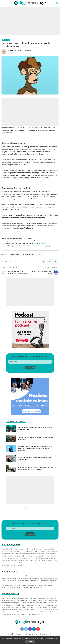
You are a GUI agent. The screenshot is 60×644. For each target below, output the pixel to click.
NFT (40, 255)
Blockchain (15, 255)
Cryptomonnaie (29, 255)
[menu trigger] (4, 3)
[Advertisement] (30, 21)
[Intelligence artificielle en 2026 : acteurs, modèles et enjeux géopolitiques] (11, 439)
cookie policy (53, 638)
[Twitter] (26, 629)
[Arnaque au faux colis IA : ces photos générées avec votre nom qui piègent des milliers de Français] (11, 469)
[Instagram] (30, 629)
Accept (30, 642)
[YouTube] (38, 629)
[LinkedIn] (34, 629)
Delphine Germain (16, 50)
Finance (6, 40)
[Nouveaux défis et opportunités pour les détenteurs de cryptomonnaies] (11, 459)
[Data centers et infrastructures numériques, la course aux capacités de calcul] (11, 429)
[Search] (57, 3)
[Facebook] (22, 629)
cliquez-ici (40, 241)
